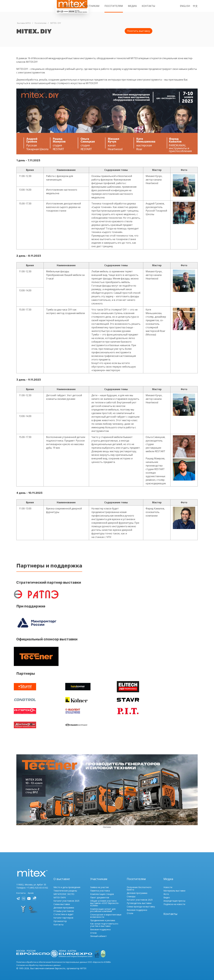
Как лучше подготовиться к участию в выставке (104, 920)
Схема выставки (62, 899)
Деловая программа (64, 902)
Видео (167, 892)
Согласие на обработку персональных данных (40, 960)
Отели (93, 927)
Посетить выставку (139, 31)
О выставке (70, 6)
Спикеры (131, 891)
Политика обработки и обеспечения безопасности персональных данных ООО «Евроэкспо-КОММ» (67, 957)
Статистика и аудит (63, 909)
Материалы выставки (174, 885)
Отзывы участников (64, 906)
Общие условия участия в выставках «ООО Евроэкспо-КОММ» (105, 898)
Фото (166, 889)
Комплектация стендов (102, 889)
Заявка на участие (99, 882)
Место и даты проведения (67, 882)
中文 (195, 6)
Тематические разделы (65, 885)
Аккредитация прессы (174, 896)
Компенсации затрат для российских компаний (103, 905)
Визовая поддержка (100, 924)
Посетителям (114, 6)
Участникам (91, 6)
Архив (31, 888)
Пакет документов (100, 892)
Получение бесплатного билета (139, 883)
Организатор (60, 916)
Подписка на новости (174, 899)
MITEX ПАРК (60, 892)
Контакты (148, 6)
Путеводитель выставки (139, 898)
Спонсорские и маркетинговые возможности (106, 911)
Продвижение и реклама (103, 915)
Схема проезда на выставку (141, 901)
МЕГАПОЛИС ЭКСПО (64, 889)
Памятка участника (100, 885)
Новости (168, 882)
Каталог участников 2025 (66, 896)
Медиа (132, 6)
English (185, 6)
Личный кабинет (98, 931)
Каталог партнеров (63, 912)
